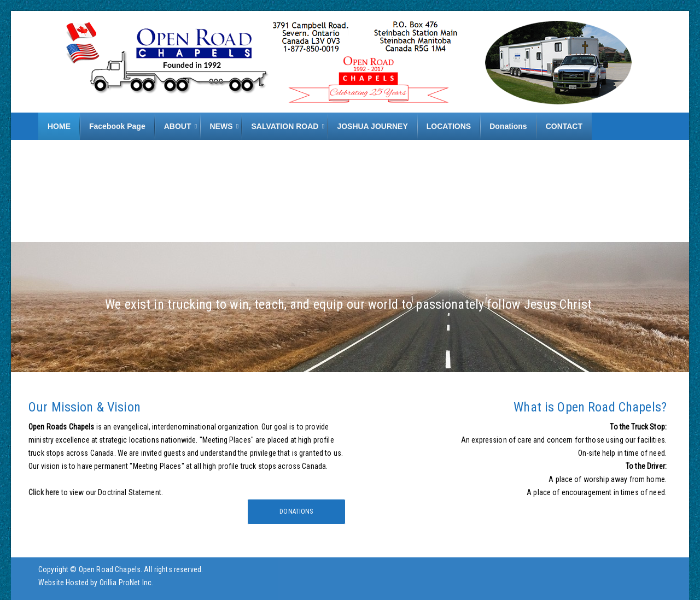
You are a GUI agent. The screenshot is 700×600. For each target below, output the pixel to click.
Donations (296, 511)
